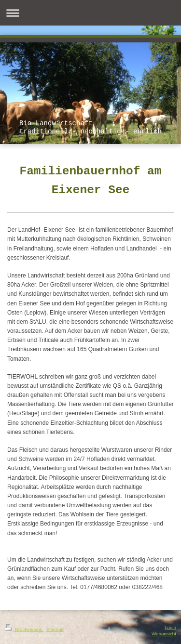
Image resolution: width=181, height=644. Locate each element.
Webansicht (164, 634)
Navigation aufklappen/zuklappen (90, 13)
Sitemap (55, 629)
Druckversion (24, 629)
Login (170, 627)
